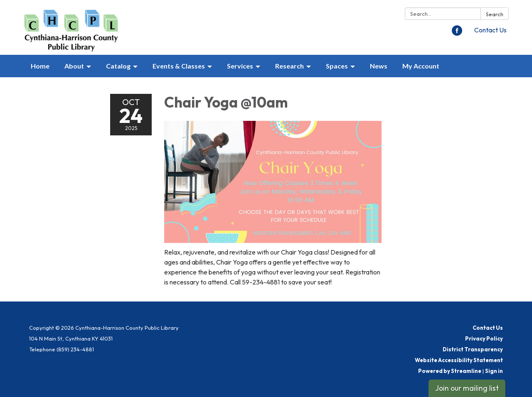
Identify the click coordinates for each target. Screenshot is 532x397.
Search (495, 14)
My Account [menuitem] (421, 66)
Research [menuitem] (289, 66)
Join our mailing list (467, 388)
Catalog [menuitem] (118, 66)
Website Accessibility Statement (459, 360)
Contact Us (490, 30)
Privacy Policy (484, 338)
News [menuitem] (379, 66)
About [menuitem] (74, 66)
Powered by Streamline (450, 371)
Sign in (494, 371)
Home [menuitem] (40, 66)
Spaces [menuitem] (337, 66)
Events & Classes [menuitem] (179, 66)
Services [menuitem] (240, 66)
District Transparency (473, 349)
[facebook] (457, 33)
